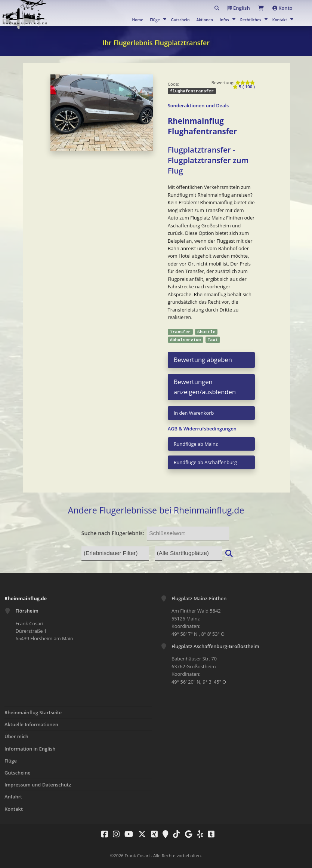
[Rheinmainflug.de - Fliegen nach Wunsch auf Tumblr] (209, 834)
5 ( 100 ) (244, 85)
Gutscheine (18, 773)
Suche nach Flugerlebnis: (113, 533)
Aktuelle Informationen (31, 724)
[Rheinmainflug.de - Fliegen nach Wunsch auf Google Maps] (163, 834)
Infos (224, 20)
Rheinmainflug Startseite (33, 712)
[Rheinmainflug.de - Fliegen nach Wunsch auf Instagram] (114, 834)
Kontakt (280, 20)
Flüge (155, 20)
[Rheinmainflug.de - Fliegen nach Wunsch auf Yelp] (198, 834)
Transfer (180, 332)
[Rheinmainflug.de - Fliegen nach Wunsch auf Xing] (152, 834)
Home (138, 20)
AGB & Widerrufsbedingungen (202, 429)
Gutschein (180, 20)
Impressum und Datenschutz (38, 785)
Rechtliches (251, 20)
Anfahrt (13, 797)
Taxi (213, 340)
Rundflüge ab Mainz (196, 444)
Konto (280, 8)
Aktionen (205, 20)
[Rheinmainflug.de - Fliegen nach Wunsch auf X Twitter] (140, 834)
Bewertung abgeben (203, 360)
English (228, 8)
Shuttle (206, 332)
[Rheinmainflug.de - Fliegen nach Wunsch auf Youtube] (127, 834)
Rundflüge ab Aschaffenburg (205, 462)
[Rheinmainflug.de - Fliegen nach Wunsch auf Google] (187, 834)
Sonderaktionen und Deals (198, 105)
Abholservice (186, 340)
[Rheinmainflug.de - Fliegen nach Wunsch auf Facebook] (103, 834)
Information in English (30, 749)
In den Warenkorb (194, 413)
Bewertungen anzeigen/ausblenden (205, 387)
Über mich (16, 736)
